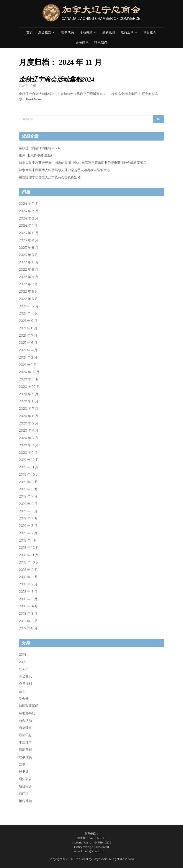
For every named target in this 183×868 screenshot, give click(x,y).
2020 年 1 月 (28, 452)
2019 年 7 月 (28, 496)
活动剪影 (86, 32)
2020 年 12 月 (29, 372)
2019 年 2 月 (28, 533)
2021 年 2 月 (28, 357)
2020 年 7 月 (29, 409)
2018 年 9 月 (28, 569)
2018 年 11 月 (29, 555)
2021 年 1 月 (28, 364)
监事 (22, 764)
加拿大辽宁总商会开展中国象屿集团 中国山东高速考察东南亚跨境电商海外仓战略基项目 (83, 163)
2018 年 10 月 (29, 562)
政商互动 (127, 32)
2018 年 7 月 (28, 584)
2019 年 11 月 (29, 467)
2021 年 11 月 (28, 313)
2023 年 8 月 (29, 247)
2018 (23, 654)
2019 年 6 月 (28, 504)
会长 (22, 691)
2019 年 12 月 (29, 460)
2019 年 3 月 (28, 526)
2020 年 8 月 (29, 401)
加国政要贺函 (29, 706)
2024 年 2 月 (29, 218)
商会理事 (25, 728)
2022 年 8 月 (29, 277)
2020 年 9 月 (29, 394)
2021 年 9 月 (28, 321)
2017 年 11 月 (28, 621)
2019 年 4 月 (28, 518)
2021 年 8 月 (28, 328)
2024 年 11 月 (29, 204)
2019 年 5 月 (28, 511)
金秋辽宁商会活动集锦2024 (57, 79)
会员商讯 (82, 43)
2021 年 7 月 (28, 335)
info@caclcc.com (97, 851)
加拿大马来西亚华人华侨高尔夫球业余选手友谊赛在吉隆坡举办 (64, 170)
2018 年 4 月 (28, 606)
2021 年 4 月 (28, 350)
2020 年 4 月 (29, 430)
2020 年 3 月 (29, 438)
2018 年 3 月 (28, 613)
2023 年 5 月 (28, 255)
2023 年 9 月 (29, 240)
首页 (30, 32)
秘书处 (24, 772)
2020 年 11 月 (29, 379)
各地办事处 (27, 713)
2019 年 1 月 (28, 540)
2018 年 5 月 (28, 599)
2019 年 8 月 (28, 489)
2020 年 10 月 (29, 387)
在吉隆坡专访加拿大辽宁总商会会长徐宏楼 (50, 177)
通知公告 (25, 779)
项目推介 (150, 32)
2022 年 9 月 (29, 269)
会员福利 (25, 684)
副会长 (24, 698)
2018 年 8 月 (28, 577)
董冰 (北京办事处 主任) (35, 155)
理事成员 (68, 32)
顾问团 (24, 793)
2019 (23, 662)
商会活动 (25, 720)
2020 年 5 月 (29, 423)
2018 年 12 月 (29, 548)
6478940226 (103, 842)
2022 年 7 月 (28, 284)
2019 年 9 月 (28, 482)
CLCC (23, 669)
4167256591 (101, 847)
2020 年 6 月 (29, 416)
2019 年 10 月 (29, 474)
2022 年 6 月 (28, 291)
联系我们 (101, 43)
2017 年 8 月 (28, 628)
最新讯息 (109, 32)
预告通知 (25, 801)
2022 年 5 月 (28, 299)
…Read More (32, 99)
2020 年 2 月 (29, 445)
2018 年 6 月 (28, 592)
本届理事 (25, 742)
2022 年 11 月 (29, 262)
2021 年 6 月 (28, 343)
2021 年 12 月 (29, 306)
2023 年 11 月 (29, 233)
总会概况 (45, 32)
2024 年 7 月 (29, 211)
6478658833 (97, 838)
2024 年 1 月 (28, 225)
